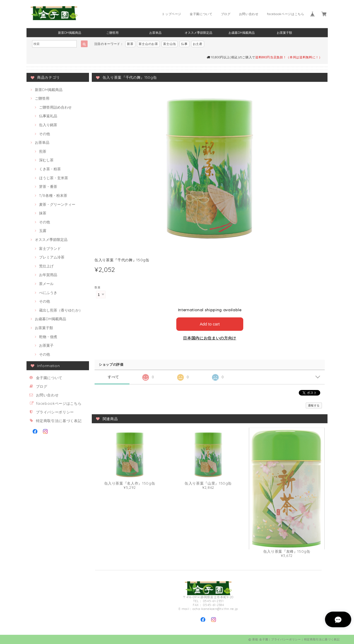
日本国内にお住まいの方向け (210, 338)
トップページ (172, 14)
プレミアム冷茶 (52, 257)
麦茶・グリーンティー (57, 204)
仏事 (184, 44)
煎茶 (43, 151)
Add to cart (210, 324)
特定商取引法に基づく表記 (59, 421)
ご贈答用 (112, 33)
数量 (97, 287)
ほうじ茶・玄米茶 (54, 178)
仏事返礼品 (48, 116)
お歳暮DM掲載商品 (242, 33)
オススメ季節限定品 (198, 33)
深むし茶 (46, 160)
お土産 (198, 44)
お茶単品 (155, 33)
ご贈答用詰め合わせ (55, 107)
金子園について (201, 14)
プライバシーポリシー (55, 412)
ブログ (226, 14)
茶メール (46, 284)
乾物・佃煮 (48, 337)
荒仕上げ (46, 266)
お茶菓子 (46, 345)
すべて (113, 377)
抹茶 (43, 213)
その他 (44, 134)
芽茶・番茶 (48, 186)
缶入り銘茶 (48, 125)
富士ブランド (50, 248)
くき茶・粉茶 (50, 169)
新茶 (130, 44)
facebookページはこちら (286, 14)
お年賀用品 (48, 275)
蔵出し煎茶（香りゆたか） (61, 310)
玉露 (43, 231)
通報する (314, 405)
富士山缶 (170, 44)
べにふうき (48, 293)
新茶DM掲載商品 (70, 33)
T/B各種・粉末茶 (53, 195)
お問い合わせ (249, 14)
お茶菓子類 (284, 33)
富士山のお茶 (148, 44)
